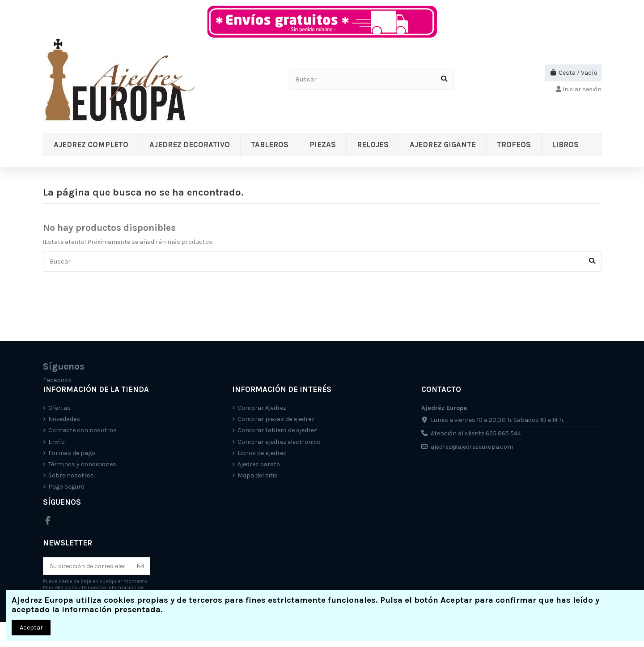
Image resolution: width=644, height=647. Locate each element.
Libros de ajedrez (262, 453)
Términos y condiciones (82, 464)
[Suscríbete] (140, 566)
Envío (57, 442)
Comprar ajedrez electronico (279, 442)
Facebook (57, 380)
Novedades (64, 419)
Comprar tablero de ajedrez (277, 430)
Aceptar (31, 628)
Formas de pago (72, 453)
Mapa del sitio (258, 475)
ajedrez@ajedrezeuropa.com (472, 447)
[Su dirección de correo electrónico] (87, 566)
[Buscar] (444, 79)
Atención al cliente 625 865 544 (476, 433)
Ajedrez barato (259, 464)
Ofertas (59, 408)
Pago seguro (66, 487)
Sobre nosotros (71, 475)
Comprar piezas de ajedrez (276, 419)
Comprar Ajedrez (262, 408)
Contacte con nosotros (83, 430)
